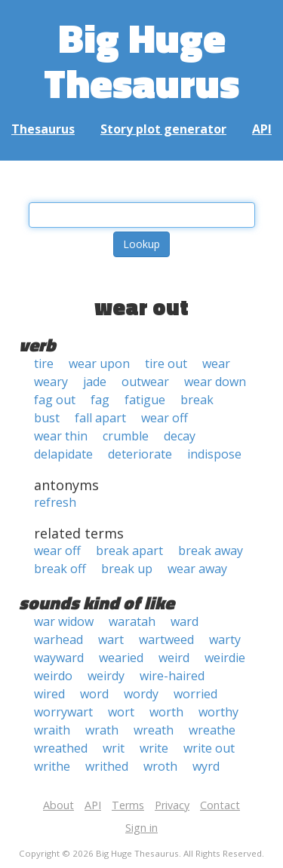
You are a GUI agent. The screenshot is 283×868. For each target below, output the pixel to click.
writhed (107, 766)
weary (51, 382)
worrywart (63, 712)
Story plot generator (163, 129)
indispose (214, 454)
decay (180, 436)
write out (209, 748)
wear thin (61, 436)
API (262, 129)
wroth (160, 766)
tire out (166, 363)
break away (211, 551)
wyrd (206, 766)
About (58, 805)
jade (95, 382)
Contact (220, 805)
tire (44, 363)
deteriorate (140, 454)
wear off (165, 418)
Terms (128, 805)
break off (60, 569)
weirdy (106, 676)
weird (174, 658)
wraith (52, 730)
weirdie (225, 658)
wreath (154, 730)
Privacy (172, 805)
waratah (132, 621)
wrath (102, 730)
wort (121, 712)
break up (127, 569)
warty (225, 639)
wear (216, 363)
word (94, 694)
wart (111, 639)
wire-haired (172, 676)
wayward (59, 658)
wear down (215, 382)
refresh (55, 502)
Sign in (141, 828)
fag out (55, 400)
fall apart (100, 418)
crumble (126, 436)
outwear (145, 382)
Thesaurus (43, 129)
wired (49, 694)
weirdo (53, 676)
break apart (129, 551)
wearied (121, 658)
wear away (197, 569)
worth (166, 712)
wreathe (212, 730)
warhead (58, 639)
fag (100, 400)
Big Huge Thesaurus (141, 60)
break (197, 400)
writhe (52, 766)
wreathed (61, 748)
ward (185, 621)
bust (47, 418)
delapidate (63, 454)
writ (114, 748)
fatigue (145, 400)
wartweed (166, 639)
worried (195, 694)
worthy (218, 712)
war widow (64, 621)
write (154, 748)
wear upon (99, 363)
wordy (141, 694)
